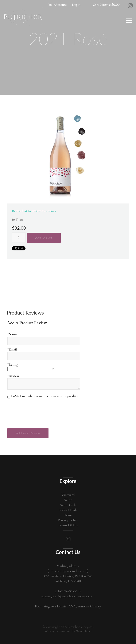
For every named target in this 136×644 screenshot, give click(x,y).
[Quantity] (19, 238)
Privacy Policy (68, 520)
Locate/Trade (68, 510)
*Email (12, 349)
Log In (76, 5)
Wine (68, 500)
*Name (12, 334)
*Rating (13, 365)
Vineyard (68, 495)
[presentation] (40, 411)
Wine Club (68, 505)
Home (68, 515)
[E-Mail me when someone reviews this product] (9, 397)
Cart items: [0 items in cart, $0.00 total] (106, 5)
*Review (13, 376)
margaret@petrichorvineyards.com (70, 596)
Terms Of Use (68, 525)
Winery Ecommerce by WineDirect (68, 631)
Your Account (58, 5)
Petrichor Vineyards (23, 18)
